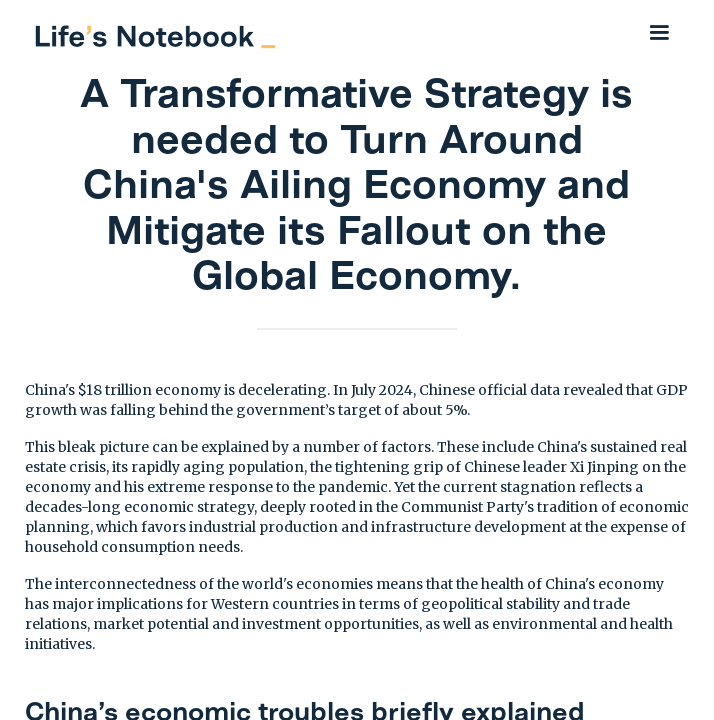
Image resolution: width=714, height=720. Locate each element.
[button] (659, 32)
